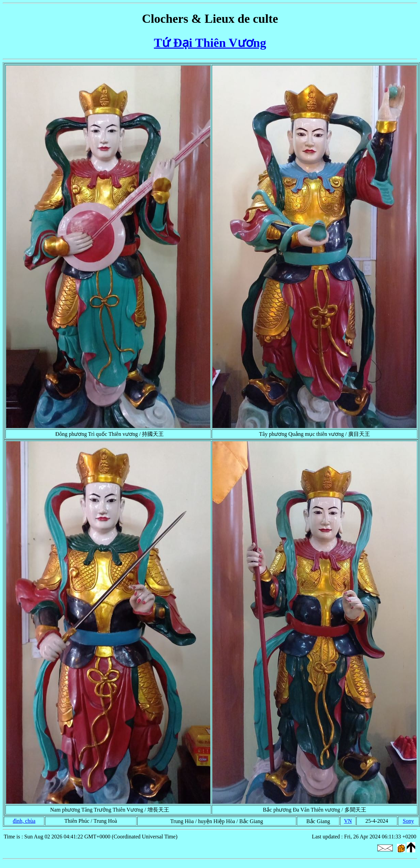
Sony (408, 821)
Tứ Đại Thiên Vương (210, 43)
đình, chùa (24, 821)
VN (348, 821)
